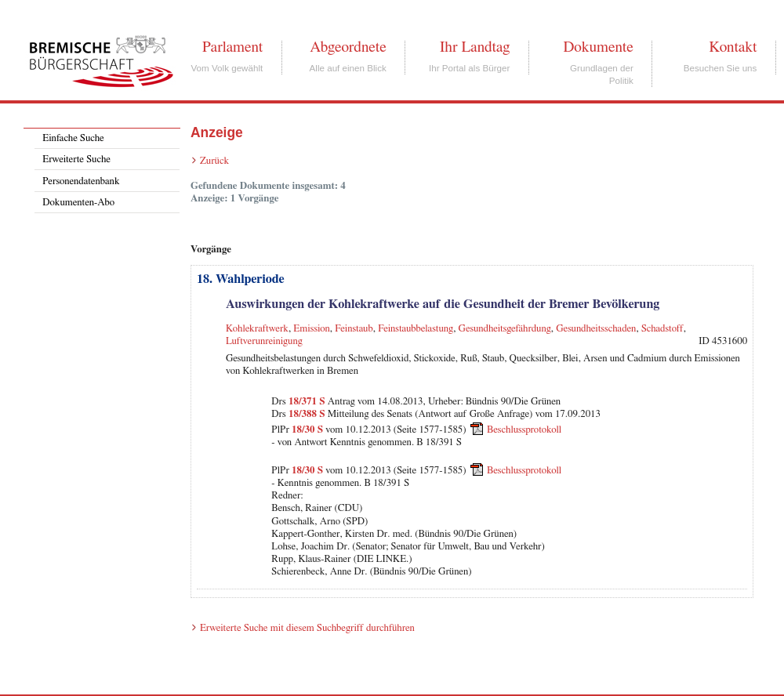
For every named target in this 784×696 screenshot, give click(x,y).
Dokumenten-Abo (78, 203)
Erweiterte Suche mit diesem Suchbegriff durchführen (307, 628)
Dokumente (598, 47)
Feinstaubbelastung (416, 329)
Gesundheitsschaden (596, 329)
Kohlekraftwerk (257, 329)
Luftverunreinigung (264, 341)
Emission (312, 329)
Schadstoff (662, 329)
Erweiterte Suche (76, 159)
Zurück (214, 161)
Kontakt (733, 47)
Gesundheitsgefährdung (505, 329)
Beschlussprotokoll (524, 430)
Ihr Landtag (475, 47)
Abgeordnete (348, 47)
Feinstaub (354, 329)
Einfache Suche (73, 138)
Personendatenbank (81, 181)
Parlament (232, 47)
